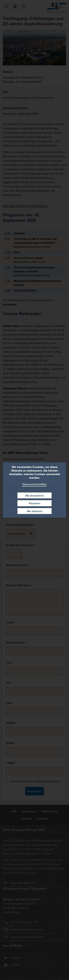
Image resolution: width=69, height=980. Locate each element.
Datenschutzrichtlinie (34, 484)
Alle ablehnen (35, 511)
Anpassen (34, 503)
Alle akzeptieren (34, 495)
